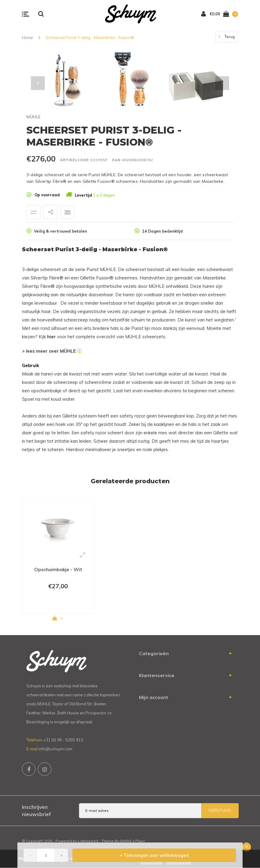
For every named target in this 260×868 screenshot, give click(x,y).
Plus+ (140, 841)
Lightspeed (88, 841)
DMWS (126, 841)
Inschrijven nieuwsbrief (36, 811)
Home (27, 38)
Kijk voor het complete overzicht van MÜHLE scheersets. (103, 337)
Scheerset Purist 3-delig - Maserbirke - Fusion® (90, 38)
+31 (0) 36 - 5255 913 (63, 740)
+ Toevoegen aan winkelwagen (154, 855)
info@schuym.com (56, 749)
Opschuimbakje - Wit (58, 569)
